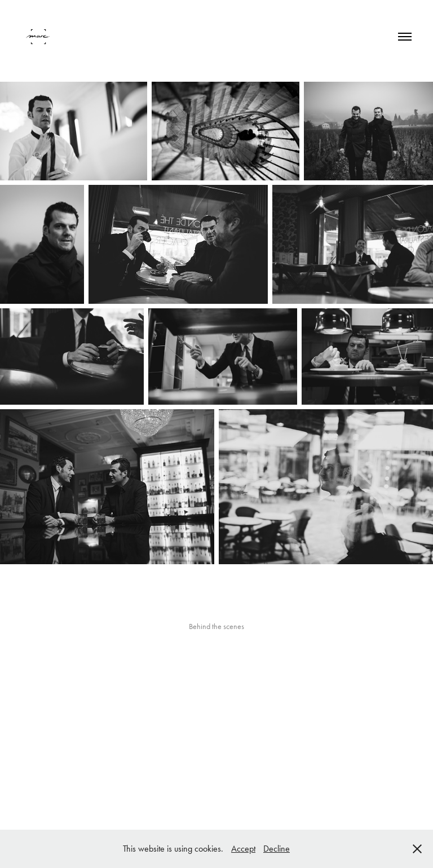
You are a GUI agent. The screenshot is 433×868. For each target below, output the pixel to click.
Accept (243, 849)
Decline (277, 849)
